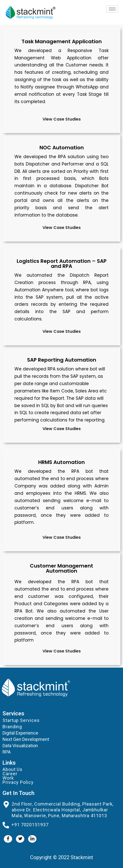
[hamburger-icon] (112, 9)
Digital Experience (20, 733)
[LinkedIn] (32, 839)
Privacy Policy (18, 782)
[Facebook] (8, 839)
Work (8, 778)
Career (10, 774)
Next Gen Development (26, 739)
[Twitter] (20, 839)
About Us (13, 769)
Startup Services (21, 720)
